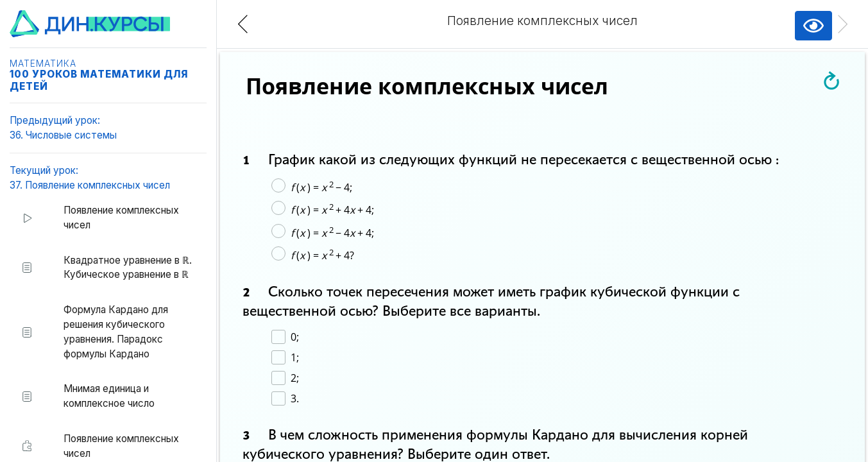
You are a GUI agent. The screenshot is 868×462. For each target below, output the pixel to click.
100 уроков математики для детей (99, 80)
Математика (43, 64)
